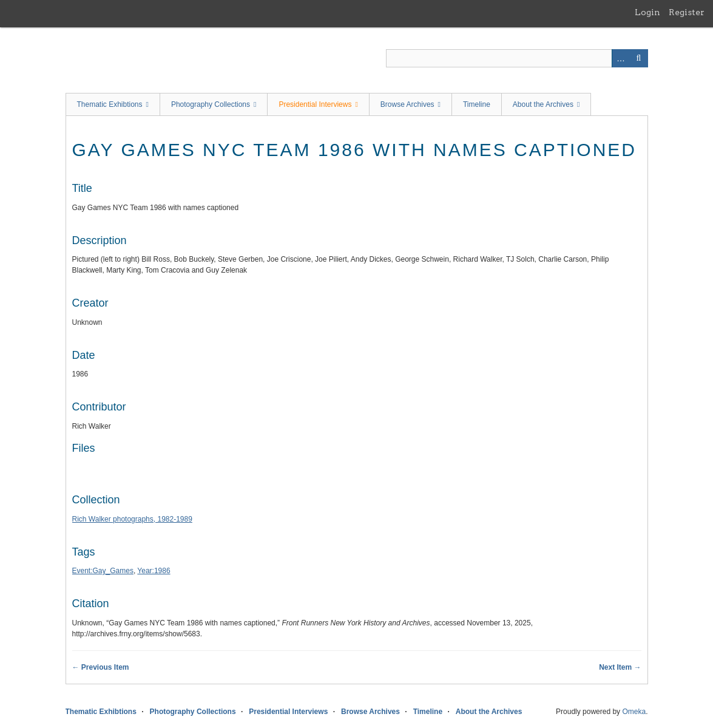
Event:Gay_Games (103, 571)
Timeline (477, 104)
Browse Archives (407, 104)
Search (639, 58)
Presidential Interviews (315, 104)
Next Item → (620, 667)
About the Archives (543, 104)
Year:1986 (154, 571)
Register (687, 12)
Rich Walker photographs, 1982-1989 (132, 519)
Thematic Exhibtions (110, 104)
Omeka (634, 712)
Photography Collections (211, 104)
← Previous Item (101, 667)
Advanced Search (621, 58)
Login (647, 12)
